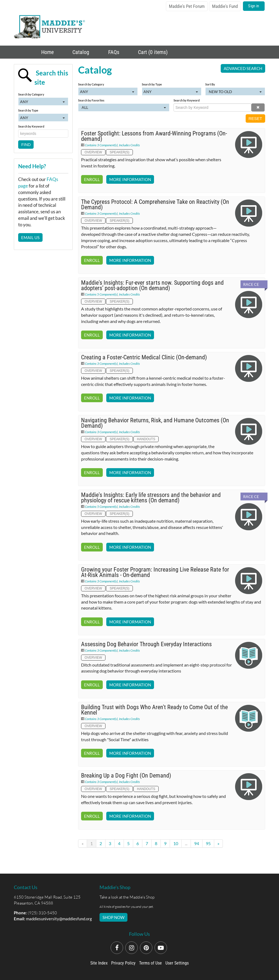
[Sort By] (235, 91)
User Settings (177, 963)
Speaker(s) (119, 152)
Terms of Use (150, 963)
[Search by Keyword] (212, 107)
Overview (93, 152)
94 (197, 843)
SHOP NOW (113, 917)
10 (176, 843)
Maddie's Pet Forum (187, 6)
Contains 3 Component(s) (101, 145)
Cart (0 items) (152, 52)
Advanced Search (243, 68)
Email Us (30, 237)
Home (47, 52)
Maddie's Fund (225, 6)
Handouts (146, 439)
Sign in (254, 6)
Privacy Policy (123, 963)
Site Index (99, 963)
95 (208, 843)
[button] (258, 107)
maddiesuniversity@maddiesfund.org (59, 919)
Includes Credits (129, 145)
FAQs (113, 52)
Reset (255, 118)
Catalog (80, 52)
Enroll (92, 179)
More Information (130, 179)
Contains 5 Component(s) (101, 294)
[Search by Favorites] (124, 107)
